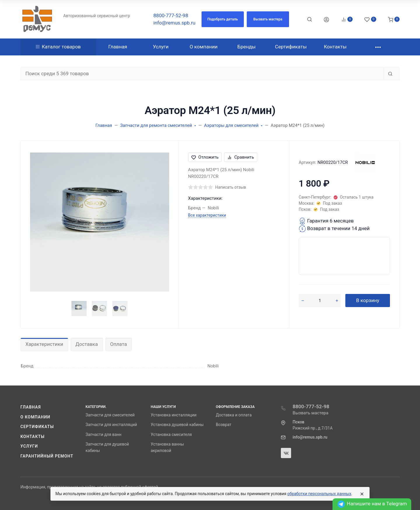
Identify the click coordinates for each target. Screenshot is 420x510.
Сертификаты (37, 427)
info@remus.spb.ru (174, 23)
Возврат (224, 425)
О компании (35, 417)
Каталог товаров (58, 47)
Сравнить (241, 157)
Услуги (29, 446)
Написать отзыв (231, 187)
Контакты (33, 437)
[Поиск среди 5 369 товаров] (202, 74)
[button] (223, 19)
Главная (31, 407)
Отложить (205, 157)
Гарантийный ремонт (47, 456)
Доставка (87, 344)
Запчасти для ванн (103, 434)
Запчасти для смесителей (110, 415)
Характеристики (44, 344)
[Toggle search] (309, 19)
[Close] (362, 494)
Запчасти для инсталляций (111, 425)
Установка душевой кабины (177, 425)
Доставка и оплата (234, 415)
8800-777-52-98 (171, 15)
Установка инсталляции (174, 415)
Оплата (119, 344)
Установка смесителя (171, 434)
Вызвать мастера (310, 413)
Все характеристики (207, 215)
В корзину (368, 300)
